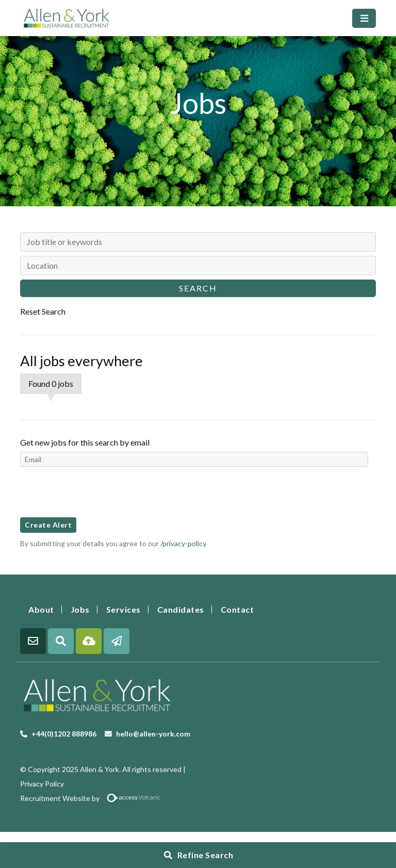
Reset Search (43, 311)
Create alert (48, 525)
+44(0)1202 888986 (64, 734)
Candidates (181, 609)
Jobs (80, 609)
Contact (237, 609)
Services (123, 609)
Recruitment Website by (94, 798)
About (41, 609)
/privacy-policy (183, 543)
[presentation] (98, 492)
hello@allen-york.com (153, 734)
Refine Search (205, 855)
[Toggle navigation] (364, 18)
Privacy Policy (42, 784)
